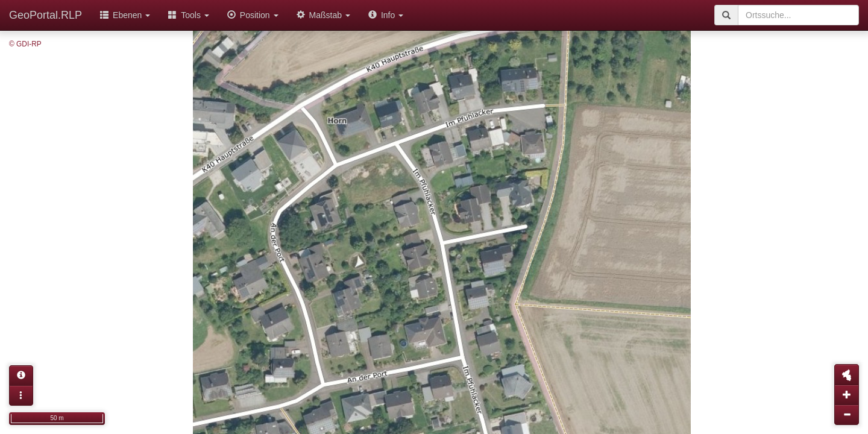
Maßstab (323, 15)
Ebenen (125, 15)
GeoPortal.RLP (46, 15)
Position (253, 15)
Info (386, 15)
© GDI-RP (25, 44)
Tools (189, 15)
